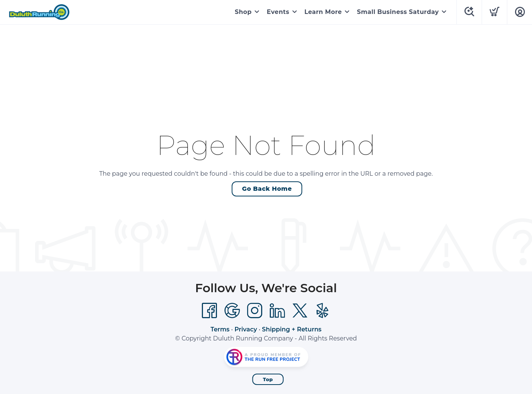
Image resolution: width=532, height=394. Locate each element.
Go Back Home (267, 189)
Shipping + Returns (292, 329)
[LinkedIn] (277, 311)
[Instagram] (255, 311)
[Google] (232, 311)
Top (268, 379)
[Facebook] (209, 311)
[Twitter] (300, 311)
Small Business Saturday (398, 12)
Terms (220, 329)
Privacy (246, 329)
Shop (243, 12)
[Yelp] (323, 311)
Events (278, 12)
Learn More (323, 12)
